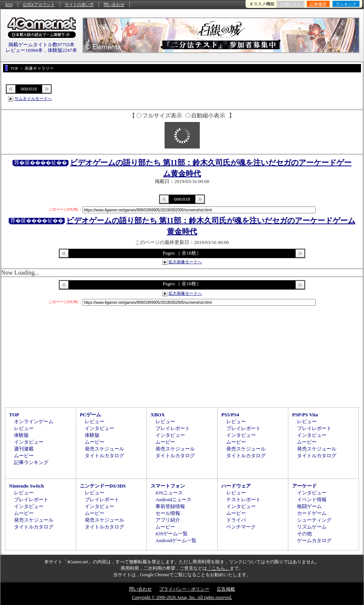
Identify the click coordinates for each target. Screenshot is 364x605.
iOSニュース (169, 493)
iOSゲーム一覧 (172, 534)
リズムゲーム (312, 527)
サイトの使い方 (79, 5)
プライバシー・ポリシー (184, 589)
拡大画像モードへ (185, 262)
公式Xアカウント (39, 5)
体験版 (21, 435)
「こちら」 (218, 568)
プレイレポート (173, 428)
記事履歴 (318, 4)
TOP (14, 415)
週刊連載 (24, 449)
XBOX (158, 415)
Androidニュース (173, 499)
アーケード (304, 486)
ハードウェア (236, 486)
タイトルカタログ (104, 456)
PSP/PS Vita (305, 415)
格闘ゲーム (309, 506)
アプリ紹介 (168, 520)
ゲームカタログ (314, 540)
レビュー (24, 428)
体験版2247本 (62, 50)
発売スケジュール (104, 449)
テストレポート (243, 499)
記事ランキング (31, 462)
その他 (304, 534)
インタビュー (29, 442)
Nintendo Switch (26, 486)
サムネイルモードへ (33, 98)
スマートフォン (168, 486)
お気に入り (290, 4)
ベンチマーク (241, 527)
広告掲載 (226, 589)
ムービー (24, 456)
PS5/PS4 (230, 415)
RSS (9, 5)
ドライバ (236, 520)
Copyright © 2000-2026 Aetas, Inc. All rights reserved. (182, 597)
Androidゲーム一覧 (176, 540)
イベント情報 (312, 499)
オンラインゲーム (34, 421)
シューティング (314, 520)
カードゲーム (312, 513)
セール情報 (168, 513)
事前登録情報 (170, 506)
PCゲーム (90, 415)
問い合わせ (114, 5)
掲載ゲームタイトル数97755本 (42, 45)
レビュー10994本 (24, 50)
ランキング (346, 4)
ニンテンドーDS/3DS (103, 486)
